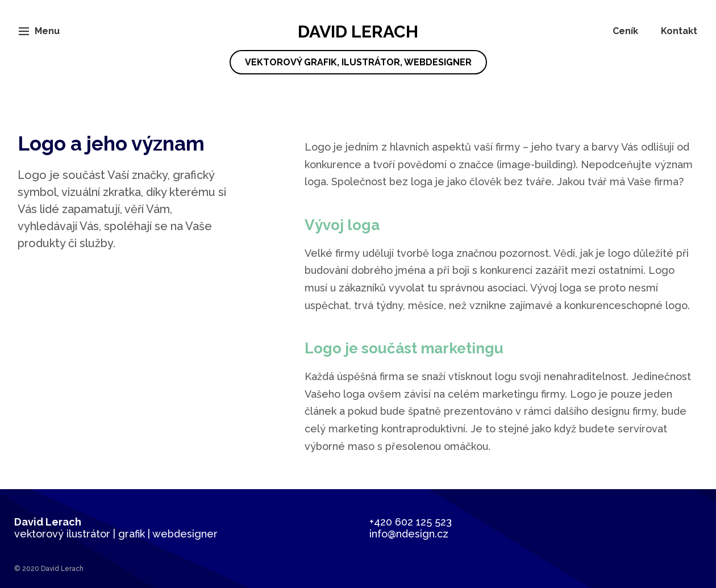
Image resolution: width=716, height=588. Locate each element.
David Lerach (358, 48)
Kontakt (679, 31)
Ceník (625, 31)
